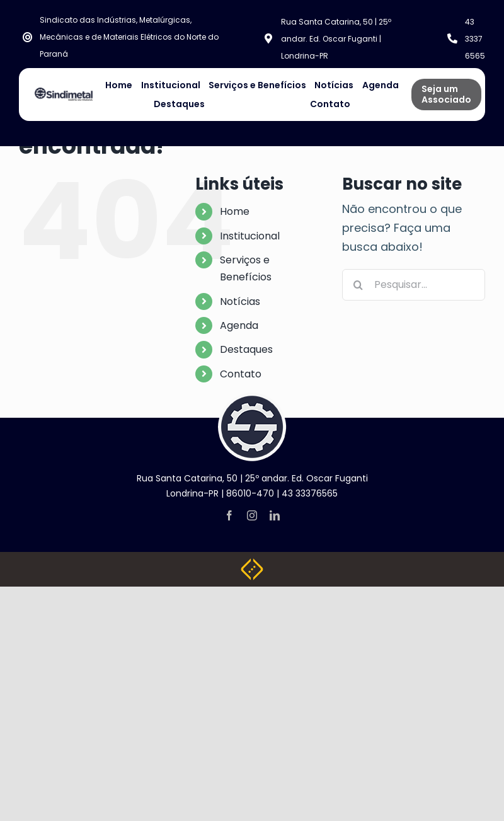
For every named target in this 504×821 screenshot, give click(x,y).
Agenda (239, 325)
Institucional (250, 236)
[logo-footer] (252, 398)
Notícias (240, 301)
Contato (241, 374)
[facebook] (229, 515)
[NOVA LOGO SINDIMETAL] (64, 93)
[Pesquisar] (358, 285)
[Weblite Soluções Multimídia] (252, 564)
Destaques (246, 349)
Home (235, 211)
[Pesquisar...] (414, 285)
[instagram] (252, 515)
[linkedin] (275, 515)
